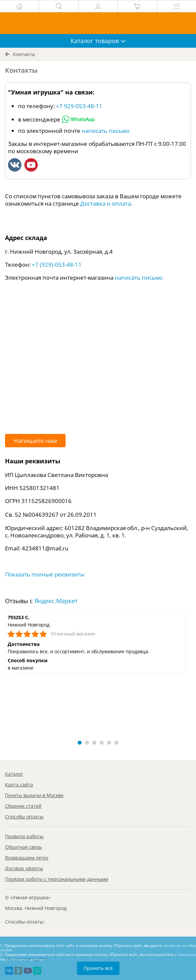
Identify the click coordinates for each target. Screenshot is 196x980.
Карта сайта (19, 785)
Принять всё (98, 968)
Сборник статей (23, 806)
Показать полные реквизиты (45, 574)
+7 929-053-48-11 (79, 106)
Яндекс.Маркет (56, 601)
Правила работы (24, 836)
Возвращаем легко (27, 858)
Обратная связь (23, 847)
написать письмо (106, 131)
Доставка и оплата (106, 203)
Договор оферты (24, 868)
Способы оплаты (24, 817)
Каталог (14, 774)
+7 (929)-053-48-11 (57, 265)
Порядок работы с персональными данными (57, 879)
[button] (80, 743)
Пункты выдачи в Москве (34, 795)
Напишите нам (35, 441)
